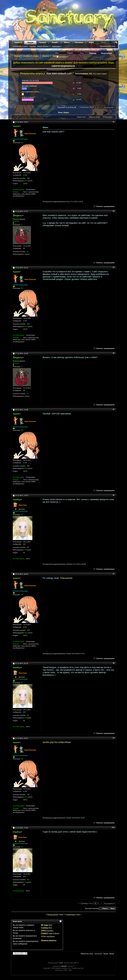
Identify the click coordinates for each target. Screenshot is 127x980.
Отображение (108, 117)
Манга (67, 42)
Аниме (55, 42)
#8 (114, 663)
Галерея (42, 42)
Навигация (56, 46)
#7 (114, 574)
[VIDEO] (44, 933)
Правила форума (49, 940)
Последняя (110, 107)
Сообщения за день (20, 46)
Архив (106, 954)
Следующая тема (73, 915)
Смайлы (45, 928)
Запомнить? (62, 57)
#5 (114, 409)
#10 (113, 828)
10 (74, 89)
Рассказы (79, 42)
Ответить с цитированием (104, 206)
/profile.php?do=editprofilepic (57, 742)
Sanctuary (98, 954)
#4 (114, 353)
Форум (30, 42)
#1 (114, 122)
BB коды (45, 925)
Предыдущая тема (55, 915)
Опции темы (81, 117)
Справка (32, 46)
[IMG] (44, 931)
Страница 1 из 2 (87, 107)
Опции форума (43, 46)
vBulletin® (64, 966)
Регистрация (107, 53)
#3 (114, 267)
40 (24, 553)
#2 (114, 211)
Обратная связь (87, 954)
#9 (114, 738)
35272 (25, 184)
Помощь (93, 53)
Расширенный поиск (107, 46)
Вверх (113, 908)
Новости (18, 42)
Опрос (66, 112)
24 (74, 100)
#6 (114, 495)
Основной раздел (31, 56)
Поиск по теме (94, 117)
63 (74, 83)
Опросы (46, 56)
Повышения (66, 578)
